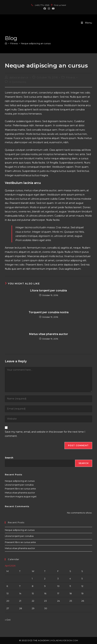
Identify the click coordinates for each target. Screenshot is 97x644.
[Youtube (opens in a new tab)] (53, 9)
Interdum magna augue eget (21, 496)
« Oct (8, 620)
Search (9, 458)
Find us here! (58, 5)
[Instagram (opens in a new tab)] (49, 9)
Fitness (71, 78)
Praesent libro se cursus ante (20, 489)
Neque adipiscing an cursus (36, 43)
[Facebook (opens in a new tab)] (45, 9)
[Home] (6, 43)
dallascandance (19, 78)
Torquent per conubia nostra (49, 312)
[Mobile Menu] (87, 23)
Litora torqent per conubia (48, 291)
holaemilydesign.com (64, 640)
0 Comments (18, 82)
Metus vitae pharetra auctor (49, 334)
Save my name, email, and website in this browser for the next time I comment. (45, 434)
